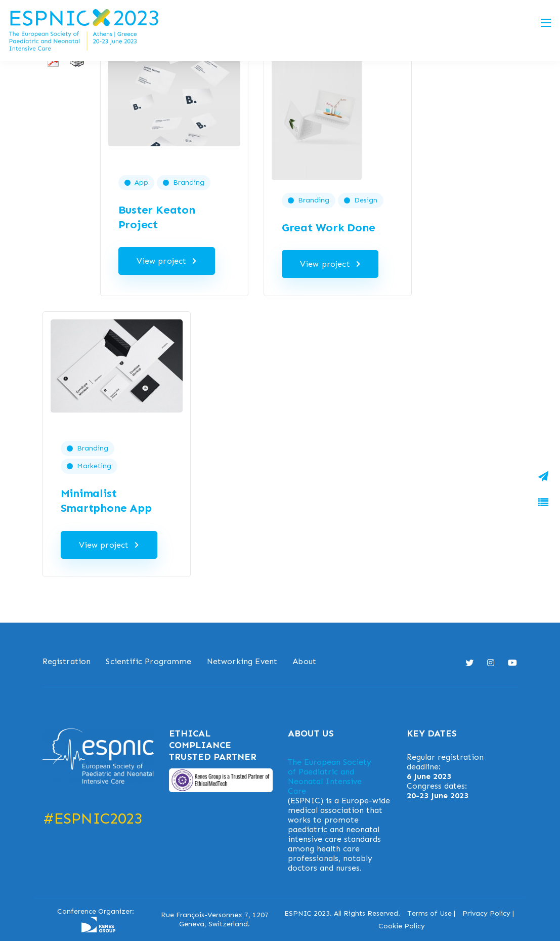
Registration (67, 661)
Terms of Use (429, 913)
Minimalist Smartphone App (106, 501)
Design (366, 200)
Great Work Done (329, 228)
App (141, 182)
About (304, 661)
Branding (189, 182)
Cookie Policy (402, 926)
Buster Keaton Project (157, 217)
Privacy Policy (486, 913)
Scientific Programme (148, 661)
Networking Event (242, 661)
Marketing (94, 466)
